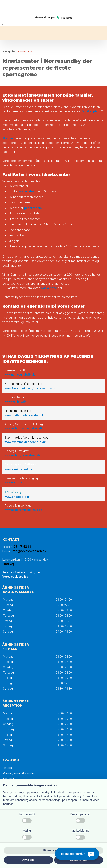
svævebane (49, 288)
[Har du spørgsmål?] (77, 854)
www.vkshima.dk (15, 402)
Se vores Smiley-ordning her (21, 572)
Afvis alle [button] (28, 860)
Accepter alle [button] (79, 860)
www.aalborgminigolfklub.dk (23, 510)
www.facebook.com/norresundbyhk (30, 388)
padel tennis (33, 208)
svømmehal (27, 191)
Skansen (8, 138)
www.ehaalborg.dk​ (18, 497)
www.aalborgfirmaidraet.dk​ (22, 455)
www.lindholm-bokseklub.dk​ (24, 415)
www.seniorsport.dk (18, 469)
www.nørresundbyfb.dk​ (20, 375)
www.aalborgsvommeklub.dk (24, 428)
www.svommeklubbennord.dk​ (25, 442)
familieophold (91, 111)
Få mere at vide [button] (54, 850)
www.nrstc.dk (13, 482)
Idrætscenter (25, 51)
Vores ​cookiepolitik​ (15, 577)
